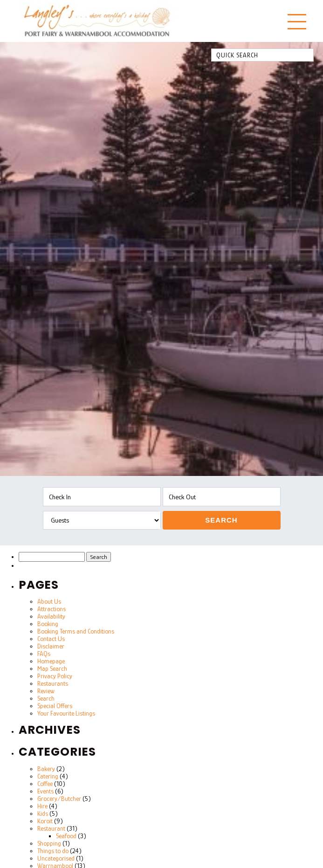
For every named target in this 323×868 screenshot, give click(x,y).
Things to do (53, 851)
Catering (48, 776)
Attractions (52, 609)
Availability (51, 616)
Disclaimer (51, 646)
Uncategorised (56, 858)
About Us (49, 601)
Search (221, 520)
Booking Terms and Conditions (76, 631)
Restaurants (53, 683)
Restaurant (51, 828)
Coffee (45, 784)
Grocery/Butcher (59, 799)
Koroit (45, 821)
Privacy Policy (55, 676)
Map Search (52, 668)
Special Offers (55, 706)
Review (46, 691)
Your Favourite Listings (66, 713)
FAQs (44, 654)
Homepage (51, 661)
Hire (42, 806)
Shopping (49, 843)
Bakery (46, 769)
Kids (43, 813)
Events (45, 791)
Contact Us (51, 639)
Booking (48, 624)
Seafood (66, 836)
